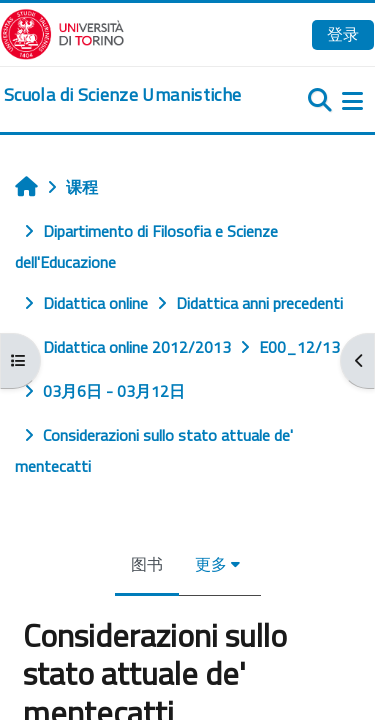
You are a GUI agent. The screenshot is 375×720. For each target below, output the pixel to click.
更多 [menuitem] (211, 564)
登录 (343, 34)
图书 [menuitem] (147, 564)
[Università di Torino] (62, 32)
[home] (122, 95)
